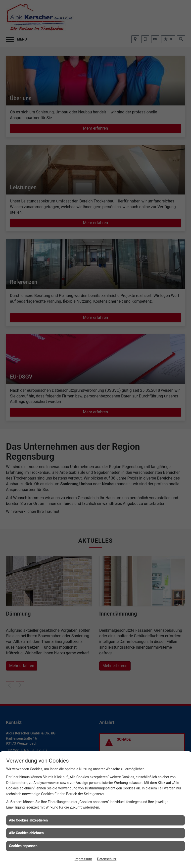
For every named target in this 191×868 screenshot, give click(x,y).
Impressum (83, 859)
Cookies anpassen (23, 846)
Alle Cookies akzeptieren (28, 820)
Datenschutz (107, 859)
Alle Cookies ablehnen (26, 833)
